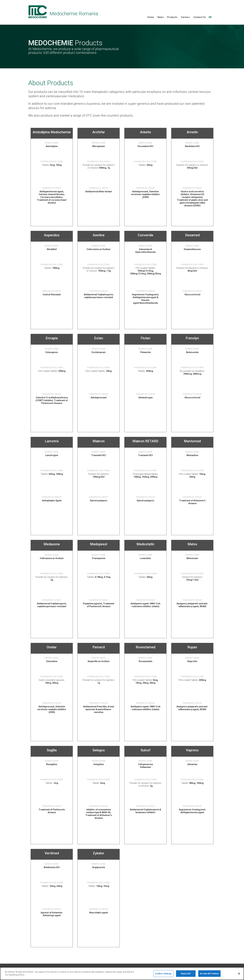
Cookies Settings (163, 976)
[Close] (239, 976)
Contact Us (199, 17)
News (161, 17)
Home (151, 17)
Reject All (186, 976)
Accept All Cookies (209, 976)
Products (172, 17)
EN (210, 17)
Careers (185, 17)
